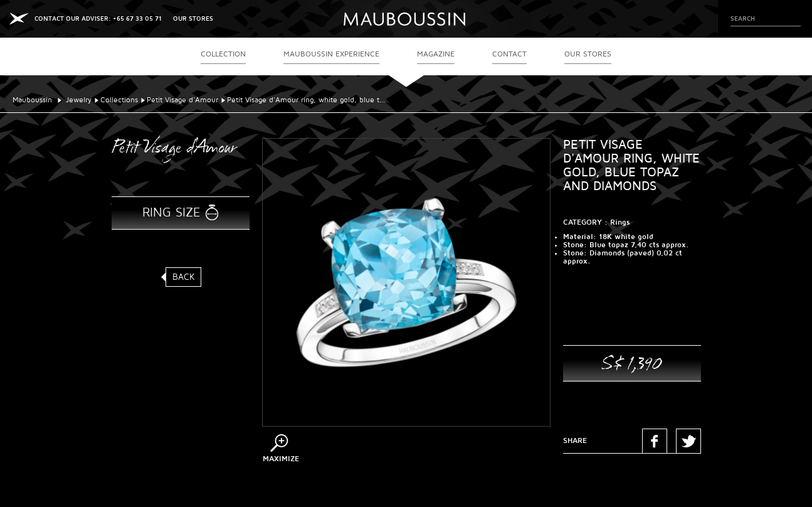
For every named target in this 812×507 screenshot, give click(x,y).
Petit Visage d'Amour (182, 100)
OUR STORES (193, 19)
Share (575, 441)
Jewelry (79, 100)
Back (184, 277)
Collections (119, 100)
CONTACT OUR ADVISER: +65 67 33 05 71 (98, 19)
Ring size (171, 213)
